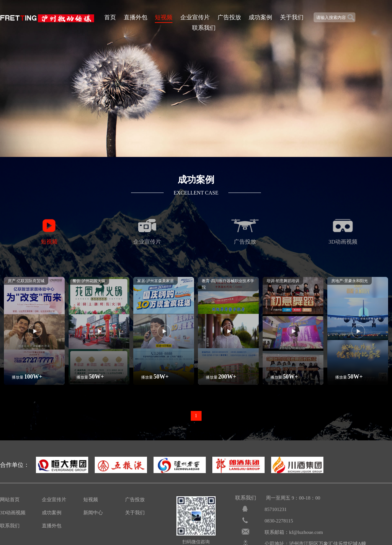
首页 (110, 17)
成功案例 (260, 17)
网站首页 (10, 500)
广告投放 (229, 17)
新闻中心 (93, 513)
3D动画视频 (13, 513)
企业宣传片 (195, 17)
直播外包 (136, 17)
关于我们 (292, 17)
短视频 (164, 17)
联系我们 (204, 28)
